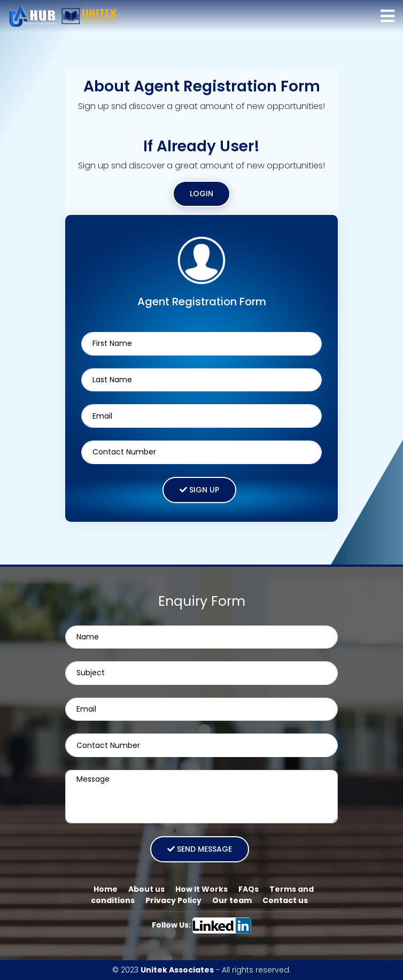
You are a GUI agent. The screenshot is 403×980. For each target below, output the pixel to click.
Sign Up (199, 490)
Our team (232, 900)
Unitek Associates (177, 970)
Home (106, 889)
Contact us (285, 900)
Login (201, 194)
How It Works (201, 889)
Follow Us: (202, 925)
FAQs (249, 889)
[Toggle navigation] (387, 16)
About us (146, 889)
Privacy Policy (173, 900)
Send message (200, 849)
